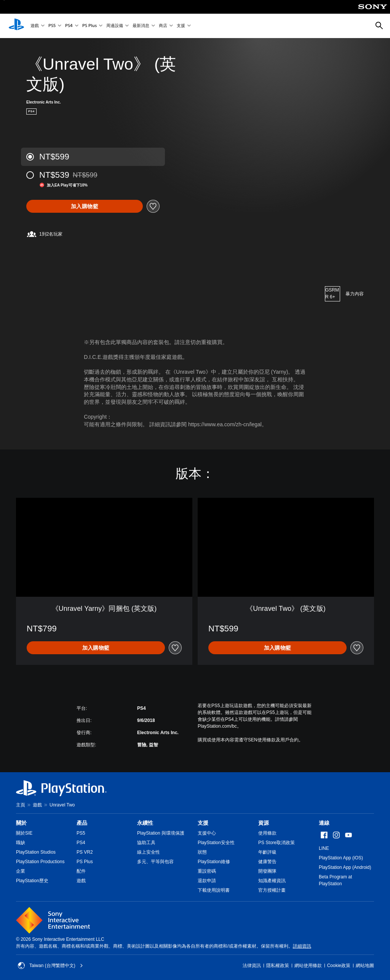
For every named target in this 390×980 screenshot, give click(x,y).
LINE (324, 848)
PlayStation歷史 (32, 881)
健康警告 (267, 862)
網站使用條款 (308, 966)
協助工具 (146, 843)
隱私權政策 (278, 966)
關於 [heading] (21, 823)
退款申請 (207, 881)
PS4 (69, 26)
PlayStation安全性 (216, 843)
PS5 (52, 26)
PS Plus (90, 26)
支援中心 (207, 833)
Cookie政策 (339, 966)
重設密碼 (207, 871)
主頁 (21, 805)
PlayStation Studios (36, 852)
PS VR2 (85, 852)
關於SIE (24, 833)
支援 (181, 26)
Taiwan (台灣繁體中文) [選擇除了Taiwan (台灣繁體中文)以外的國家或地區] (50, 966)
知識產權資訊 (272, 881)
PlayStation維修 (214, 862)
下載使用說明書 (214, 890)
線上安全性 (149, 852)
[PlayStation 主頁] (16, 26)
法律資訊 (252, 966)
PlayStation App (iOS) (341, 858)
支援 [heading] (203, 823)
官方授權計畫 (272, 890)
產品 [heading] (82, 823)
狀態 (202, 852)
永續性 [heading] (145, 823)
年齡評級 (267, 852)
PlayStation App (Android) (345, 867)
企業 (21, 871)
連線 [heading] (324, 823)
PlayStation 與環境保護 (161, 833)
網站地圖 (365, 966)
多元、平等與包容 (155, 862)
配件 (81, 871)
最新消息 (141, 26)
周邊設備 (115, 26)
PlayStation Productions (40, 862)
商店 (163, 26)
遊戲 (35, 26)
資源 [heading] (264, 823)
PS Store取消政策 (277, 843)
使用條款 (267, 833)
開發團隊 (267, 871)
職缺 (21, 843)
